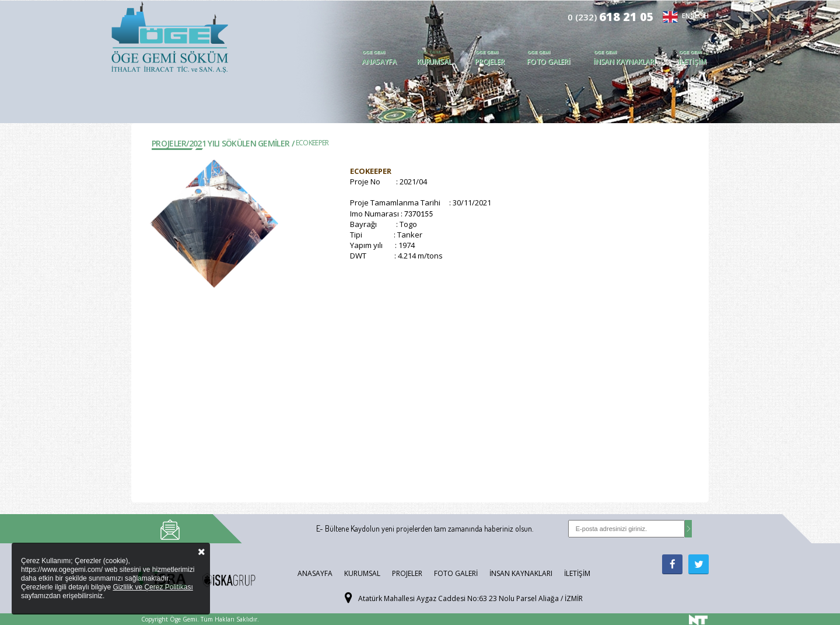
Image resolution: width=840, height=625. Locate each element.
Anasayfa (379, 62)
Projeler (489, 62)
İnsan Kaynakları (624, 62)
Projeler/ (170, 143)
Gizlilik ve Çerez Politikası (153, 587)
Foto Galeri (549, 62)
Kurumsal (434, 62)
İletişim (692, 62)
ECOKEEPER (312, 143)
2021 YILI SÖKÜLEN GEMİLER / (242, 143)
